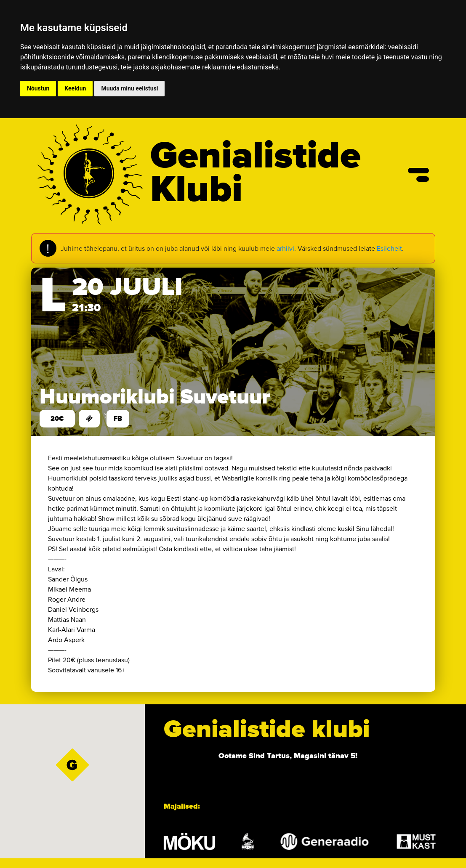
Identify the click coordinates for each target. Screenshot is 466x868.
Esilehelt (389, 248)
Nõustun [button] (38, 88)
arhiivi (285, 248)
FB (118, 419)
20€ (57, 419)
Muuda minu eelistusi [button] (129, 88)
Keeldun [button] (75, 88)
